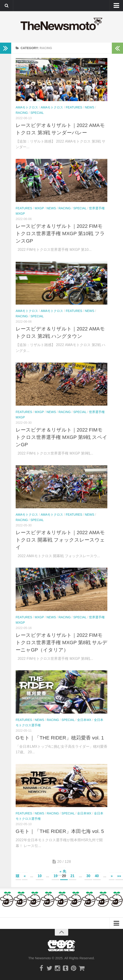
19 (55, 876)
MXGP (39, 208)
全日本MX (84, 720)
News (89, 107)
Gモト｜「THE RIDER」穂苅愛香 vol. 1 (60, 738)
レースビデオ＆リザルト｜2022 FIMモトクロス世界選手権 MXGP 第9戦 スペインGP (61, 437)
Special (37, 113)
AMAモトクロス (27, 107)
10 (40, 876)
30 (88, 876)
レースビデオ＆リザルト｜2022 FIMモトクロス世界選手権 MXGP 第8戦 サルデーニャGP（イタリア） (61, 643)
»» (119, 876)
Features (74, 107)
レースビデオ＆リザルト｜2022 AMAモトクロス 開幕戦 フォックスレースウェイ (60, 540)
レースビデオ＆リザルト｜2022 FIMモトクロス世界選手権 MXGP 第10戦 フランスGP (60, 234)
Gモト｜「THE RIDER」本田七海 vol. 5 (60, 831)
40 (97, 876)
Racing (22, 113)
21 (72, 876)
